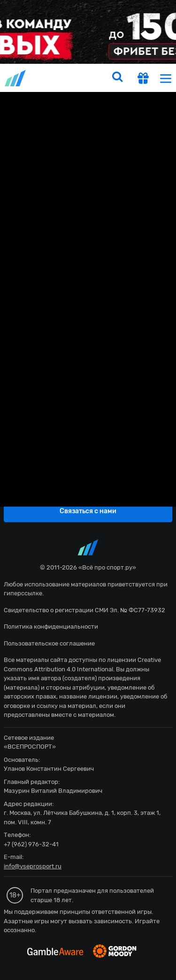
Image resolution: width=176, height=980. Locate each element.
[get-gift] (143, 79)
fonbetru (88, 490)
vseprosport (16, 78)
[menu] (166, 78)
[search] (117, 78)
